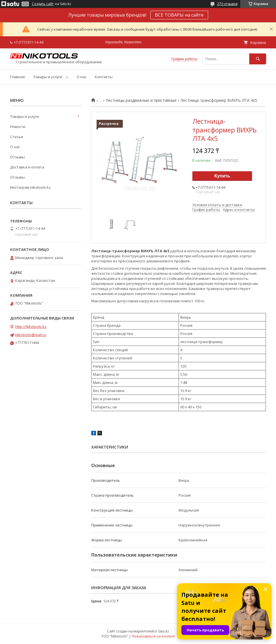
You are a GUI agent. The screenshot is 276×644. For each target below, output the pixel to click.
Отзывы (17, 157)
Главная (17, 77)
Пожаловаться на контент (153, 636)
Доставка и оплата (27, 167)
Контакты (104, 77)
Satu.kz (163, 631)
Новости (18, 127)
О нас (82, 77)
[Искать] (258, 59)
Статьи (17, 137)
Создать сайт (43, 4)
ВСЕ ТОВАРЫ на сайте (179, 15)
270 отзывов (227, 4)
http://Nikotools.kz (31, 326)
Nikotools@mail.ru (31, 335)
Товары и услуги (48, 77)
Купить (222, 176)
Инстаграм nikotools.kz (30, 187)
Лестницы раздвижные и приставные (141, 100)
